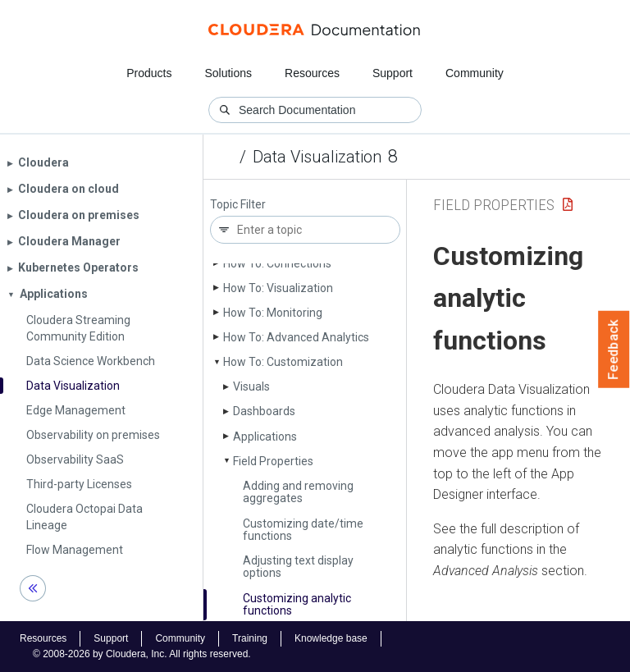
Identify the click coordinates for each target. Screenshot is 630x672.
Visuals (251, 386)
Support (393, 73)
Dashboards (264, 411)
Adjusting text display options (298, 567)
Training (250, 638)
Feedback (614, 350)
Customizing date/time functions (303, 530)
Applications (265, 437)
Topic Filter (238, 205)
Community (475, 73)
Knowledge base (331, 638)
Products (149, 73)
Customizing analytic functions (297, 604)
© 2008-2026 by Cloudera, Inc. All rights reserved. (142, 654)
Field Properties (273, 461)
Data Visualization (317, 157)
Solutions (228, 73)
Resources (312, 73)
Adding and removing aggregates (298, 492)
